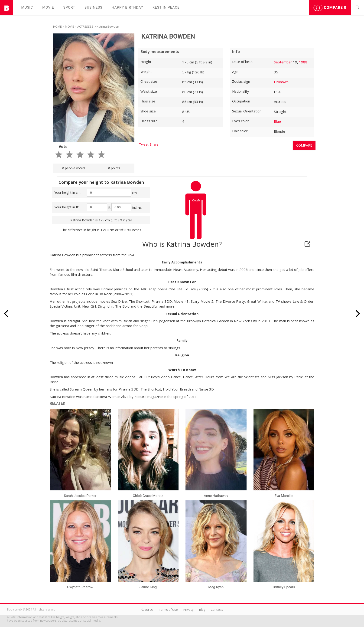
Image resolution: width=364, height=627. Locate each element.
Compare (330, 8)
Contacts (217, 610)
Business (93, 7)
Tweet (144, 144)
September (283, 62)
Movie (48, 7)
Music (27, 7)
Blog (202, 610)
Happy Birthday (127, 7)
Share (154, 144)
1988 (303, 62)
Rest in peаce (166, 7)
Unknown (281, 82)
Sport (69, 7)
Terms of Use (168, 610)
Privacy (188, 610)
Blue (277, 121)
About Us (147, 610)
